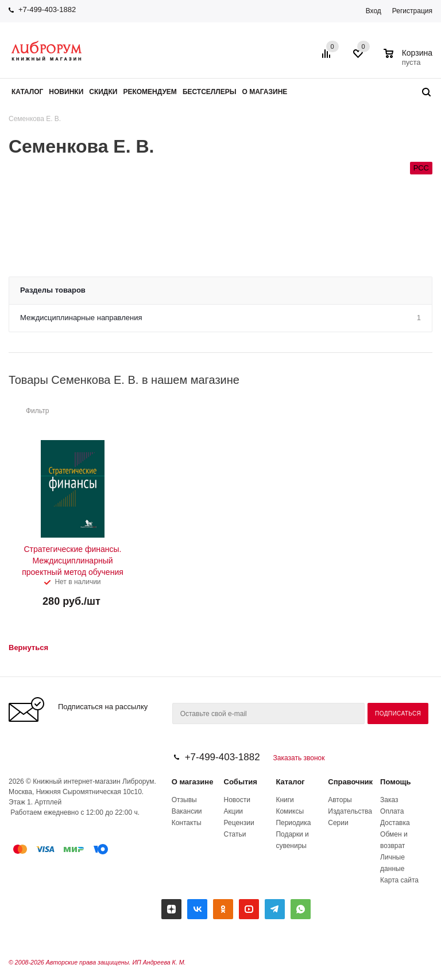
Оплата (392, 811)
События (241, 782)
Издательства (350, 811)
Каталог (290, 782)
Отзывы (184, 800)
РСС (421, 168)
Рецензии (239, 823)
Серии (338, 823)
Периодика (293, 823)
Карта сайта (399, 880)
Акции (234, 811)
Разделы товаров (53, 290)
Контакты (187, 823)
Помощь (395, 782)
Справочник (350, 782)
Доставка (395, 823)
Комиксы (290, 811)
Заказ (389, 800)
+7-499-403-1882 (47, 9)
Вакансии (187, 811)
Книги (285, 800)
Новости (237, 800)
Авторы (340, 800)
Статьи (235, 834)
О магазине (193, 782)
